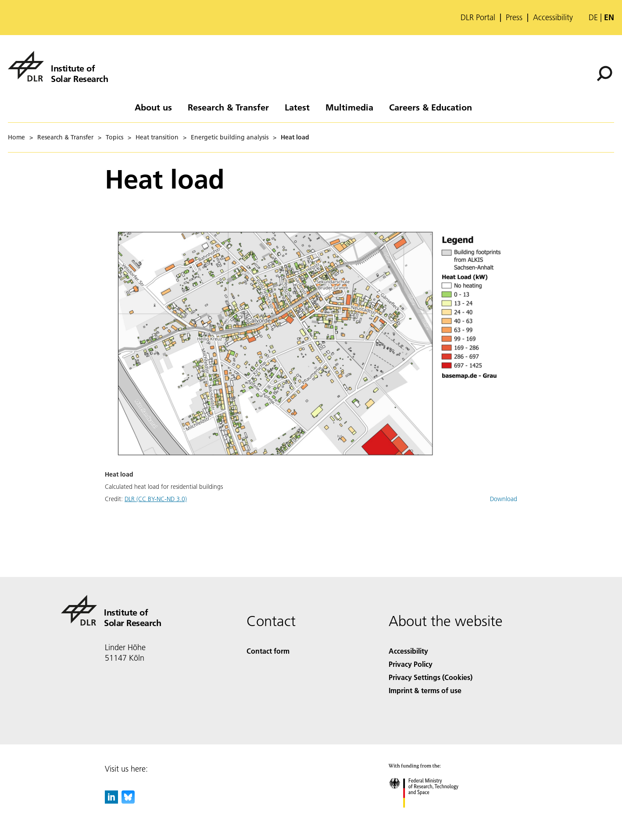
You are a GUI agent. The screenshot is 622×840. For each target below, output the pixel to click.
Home (16, 137)
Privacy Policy (411, 664)
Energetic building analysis (230, 137)
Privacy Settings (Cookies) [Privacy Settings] (431, 677)
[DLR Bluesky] (128, 801)
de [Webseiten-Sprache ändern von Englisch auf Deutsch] (593, 17)
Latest (297, 107)
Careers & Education (431, 107)
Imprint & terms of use (425, 690)
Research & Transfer (228, 107)
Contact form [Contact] (268, 651)
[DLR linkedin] (111, 801)
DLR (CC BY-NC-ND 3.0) (156, 499)
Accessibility (553, 18)
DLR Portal (478, 18)
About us (153, 107)
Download (504, 499)
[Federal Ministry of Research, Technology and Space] (431, 815)
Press (514, 18)
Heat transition (157, 137)
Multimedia (349, 107)
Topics (114, 137)
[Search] (604, 74)
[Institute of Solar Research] (58, 66)
